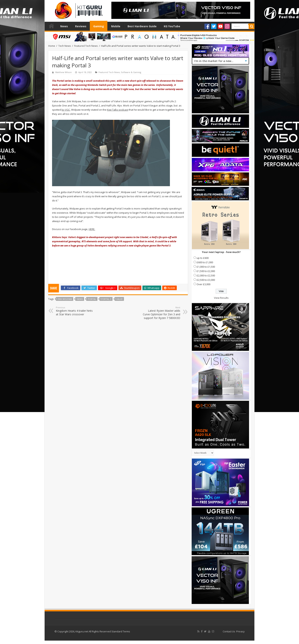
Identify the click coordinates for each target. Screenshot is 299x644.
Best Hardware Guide (142, 26)
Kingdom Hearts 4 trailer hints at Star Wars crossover (75, 311)
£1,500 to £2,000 (206, 271)
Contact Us (229, 631)
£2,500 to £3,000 (206, 280)
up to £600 (203, 258)
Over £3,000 (203, 284)
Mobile (116, 26)
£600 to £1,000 (205, 262)
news (80, 299)
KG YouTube (172, 26)
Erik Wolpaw (65, 299)
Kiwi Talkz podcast (118, 110)
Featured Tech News (86, 46)
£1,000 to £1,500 (206, 267)
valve (119, 299)
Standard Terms (121, 631)
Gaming (99, 26)
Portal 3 (106, 299)
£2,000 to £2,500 (206, 275)
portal (92, 299)
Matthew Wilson (63, 72)
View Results (221, 298)
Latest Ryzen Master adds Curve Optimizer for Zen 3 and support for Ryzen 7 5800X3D (161, 313)
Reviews (81, 26)
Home (51, 26)
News (64, 26)
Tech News (65, 46)
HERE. (92, 229)
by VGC (66, 110)
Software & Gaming (131, 72)
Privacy (240, 631)
